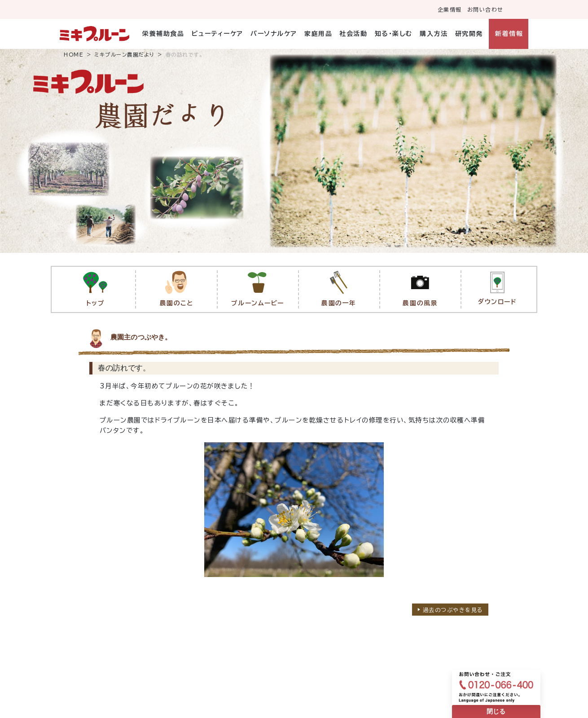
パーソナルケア (274, 34)
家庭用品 (318, 34)
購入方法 (434, 34)
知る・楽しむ (394, 34)
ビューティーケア (217, 34)
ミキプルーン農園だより (125, 55)
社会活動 (353, 34)
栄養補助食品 (163, 34)
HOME (74, 55)
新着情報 (509, 34)
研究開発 (469, 34)
